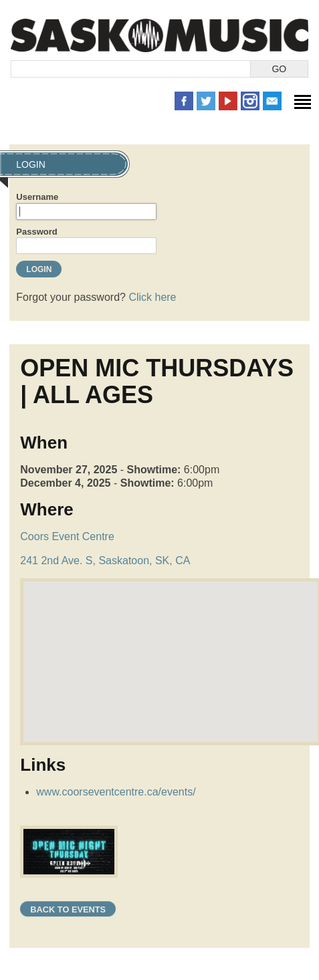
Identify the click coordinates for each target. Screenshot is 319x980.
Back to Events (68, 909)
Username (37, 197)
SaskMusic (159, 35)
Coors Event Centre (67, 536)
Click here (152, 297)
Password (36, 232)
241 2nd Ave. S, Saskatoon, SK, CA (105, 561)
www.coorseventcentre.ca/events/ (116, 792)
